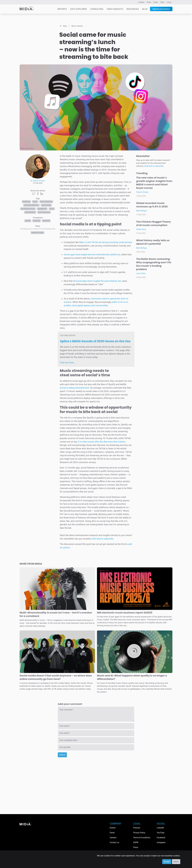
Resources (133, 9)
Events (113, 828)
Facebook (37, 221)
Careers (113, 838)
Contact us (114, 842)
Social (52, 209)
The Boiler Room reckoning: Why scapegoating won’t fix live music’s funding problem (154, 264)
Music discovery (44, 212)
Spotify (28, 221)
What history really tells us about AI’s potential (153, 242)
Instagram (161, 842)
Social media (46, 205)
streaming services (28, 209)
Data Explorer (78, 9)
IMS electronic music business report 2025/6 (125, 613)
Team (162, 2)
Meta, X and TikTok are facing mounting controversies (106, 242)
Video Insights (115, 9)
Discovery (46, 221)
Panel (156, 2)
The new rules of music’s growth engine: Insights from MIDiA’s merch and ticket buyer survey (154, 183)
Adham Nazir (141, 229)
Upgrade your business (161, 9)
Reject (176, 862)
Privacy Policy (139, 833)
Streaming (26, 202)
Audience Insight (38, 233)
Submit (62, 755)
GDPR (136, 842)
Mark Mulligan (142, 211)
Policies (137, 828)
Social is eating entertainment (74, 388)
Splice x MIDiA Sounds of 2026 (95, 341)
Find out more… (68, 363)
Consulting (97, 9)
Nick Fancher (30, 148)
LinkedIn (160, 828)
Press (149, 2)
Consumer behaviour (31, 205)
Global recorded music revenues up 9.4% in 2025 (152, 205)
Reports (62, 9)
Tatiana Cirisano (142, 192)
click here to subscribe (102, 539)
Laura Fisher (141, 273)
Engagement (42, 209)
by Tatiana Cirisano (38, 181)
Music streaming (46, 202)
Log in (169, 2)
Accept (167, 862)
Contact (141, 2)
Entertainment (30, 212)
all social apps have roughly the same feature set (97, 281)
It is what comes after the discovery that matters (102, 442)
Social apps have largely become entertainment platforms (92, 254)
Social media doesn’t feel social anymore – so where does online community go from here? (56, 677)
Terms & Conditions (142, 838)
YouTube (161, 833)
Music (35, 202)
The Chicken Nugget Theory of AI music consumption (153, 223)
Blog (145, 9)
